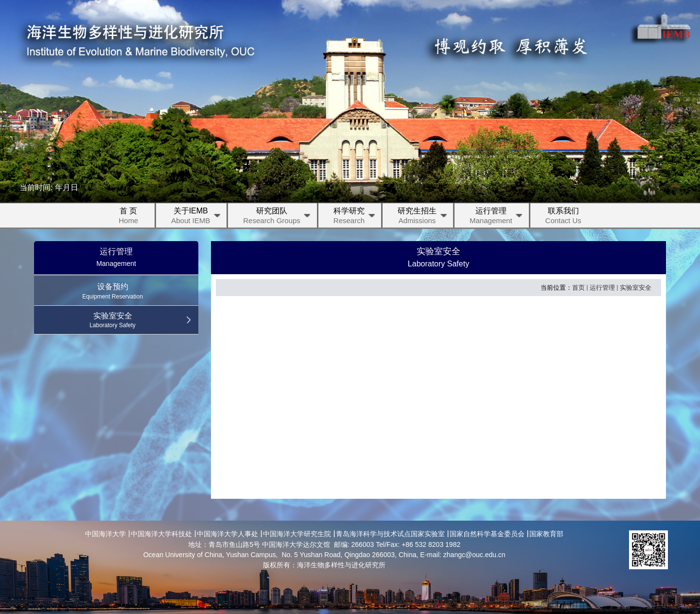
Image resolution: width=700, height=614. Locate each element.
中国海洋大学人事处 (227, 534)
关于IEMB (196, 217)
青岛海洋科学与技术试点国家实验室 (390, 534)
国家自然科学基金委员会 (487, 534)
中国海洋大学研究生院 (297, 534)
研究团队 (278, 217)
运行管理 (497, 217)
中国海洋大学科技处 (161, 534)
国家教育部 (546, 534)
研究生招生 (423, 217)
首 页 (128, 217)
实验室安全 (636, 288)
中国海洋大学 (105, 534)
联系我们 (563, 217)
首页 (578, 288)
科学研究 (355, 217)
